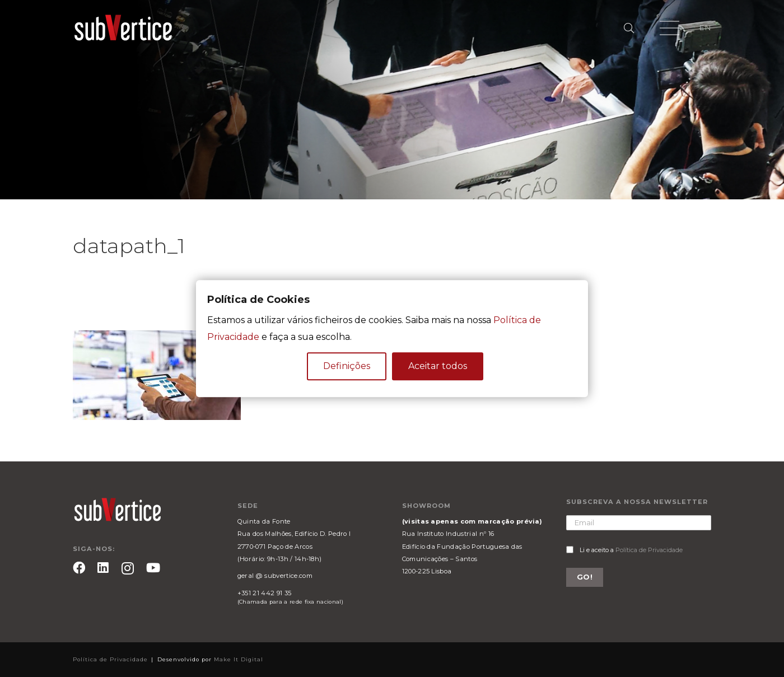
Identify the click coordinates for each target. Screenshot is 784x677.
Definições (347, 366)
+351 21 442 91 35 (264, 593)
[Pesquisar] (629, 28)
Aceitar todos (438, 366)
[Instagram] (128, 569)
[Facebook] (79, 568)
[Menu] (669, 28)
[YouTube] (153, 568)
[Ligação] (123, 28)
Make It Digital (239, 659)
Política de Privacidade (649, 550)
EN (705, 27)
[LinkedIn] (103, 568)
